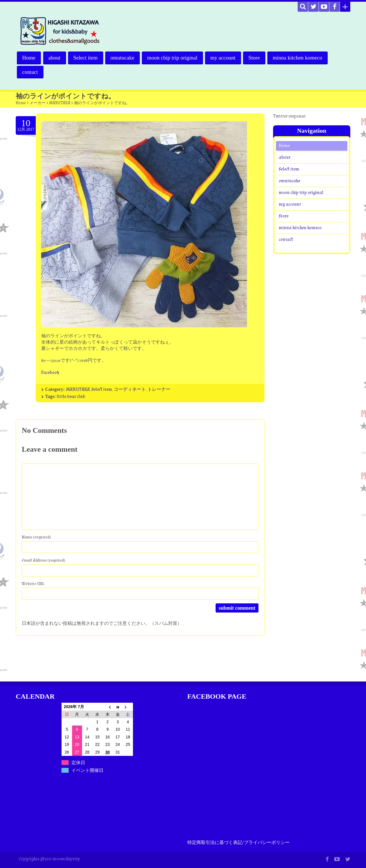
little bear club (71, 397)
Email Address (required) (43, 560)
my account (224, 58)
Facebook (50, 373)
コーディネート (130, 390)
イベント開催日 (87, 770)
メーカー (37, 103)
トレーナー (159, 390)
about (55, 58)
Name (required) (36, 537)
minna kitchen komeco (300, 58)
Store (256, 58)
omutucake (123, 58)
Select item (86, 58)
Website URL (33, 584)
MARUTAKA (60, 103)
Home (29, 58)
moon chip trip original (174, 58)
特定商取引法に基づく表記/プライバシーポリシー (238, 843)
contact (30, 72)
